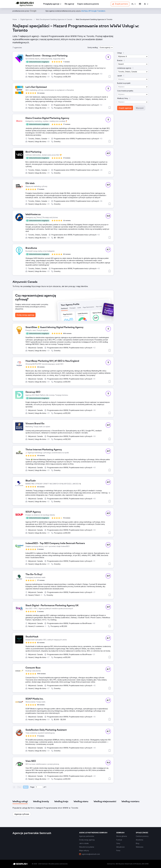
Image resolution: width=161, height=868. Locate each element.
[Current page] (39, 787)
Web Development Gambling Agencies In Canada (54, 19)
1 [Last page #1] (46, 787)
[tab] (20, 802)
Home (15, 19)
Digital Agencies (26, 19)
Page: (32, 787)
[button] (134, 4)
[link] (69, 4)
